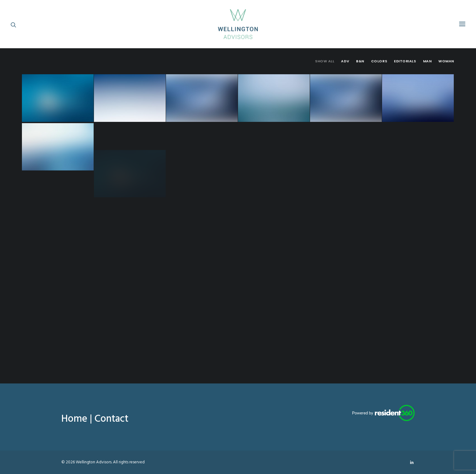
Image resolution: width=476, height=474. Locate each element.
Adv (345, 61)
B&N (360, 61)
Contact (111, 419)
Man (427, 61)
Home (74, 419)
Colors (379, 61)
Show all (325, 61)
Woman (446, 61)
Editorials (405, 61)
